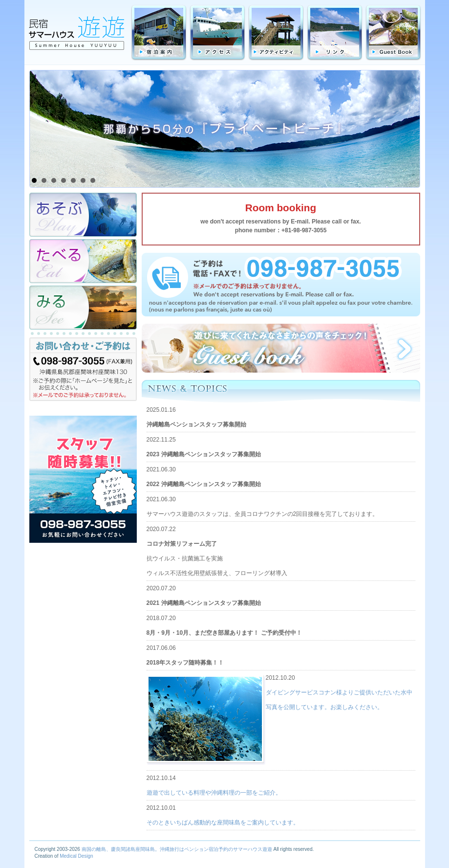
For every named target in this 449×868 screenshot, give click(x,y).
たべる (83, 261)
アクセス (217, 33)
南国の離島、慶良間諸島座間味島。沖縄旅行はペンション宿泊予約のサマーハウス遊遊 (177, 849)
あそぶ (83, 215)
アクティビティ (276, 33)
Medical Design (76, 856)
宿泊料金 (159, 33)
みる (83, 308)
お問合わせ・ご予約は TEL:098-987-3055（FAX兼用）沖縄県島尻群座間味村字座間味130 (83, 372)
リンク (335, 33)
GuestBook (393, 33)
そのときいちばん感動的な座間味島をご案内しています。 (223, 823)
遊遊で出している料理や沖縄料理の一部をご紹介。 (214, 793)
